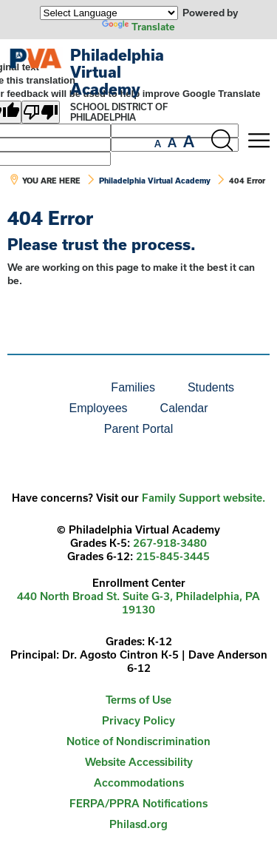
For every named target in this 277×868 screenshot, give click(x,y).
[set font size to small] (158, 144)
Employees (98, 408)
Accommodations (139, 783)
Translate (138, 27)
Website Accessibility (139, 762)
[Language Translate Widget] (109, 13)
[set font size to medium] (172, 143)
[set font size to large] (189, 141)
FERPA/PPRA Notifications (138, 803)
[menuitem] (44, 388)
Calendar (184, 408)
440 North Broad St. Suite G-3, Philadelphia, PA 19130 (138, 603)
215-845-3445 (173, 556)
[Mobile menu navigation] (259, 141)
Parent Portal (138, 429)
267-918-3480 (170, 543)
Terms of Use (138, 700)
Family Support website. (204, 498)
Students (211, 387)
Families (133, 387)
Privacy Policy (138, 720)
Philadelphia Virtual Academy (117, 72)
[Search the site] (222, 141)
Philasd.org (138, 824)
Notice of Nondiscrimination (138, 741)
